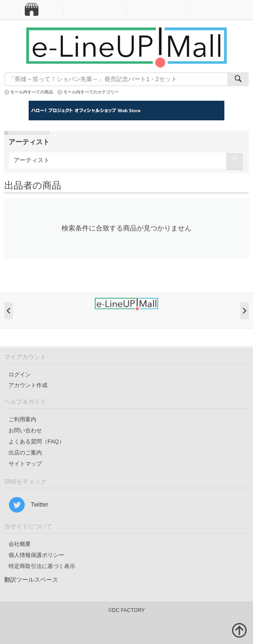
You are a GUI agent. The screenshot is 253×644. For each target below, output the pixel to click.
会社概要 (20, 544)
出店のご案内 (25, 453)
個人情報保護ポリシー (36, 555)
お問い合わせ (25, 430)
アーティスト (32, 160)
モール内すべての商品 (32, 92)
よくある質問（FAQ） (37, 441)
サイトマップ (25, 464)
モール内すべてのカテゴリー (91, 92)
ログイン (20, 374)
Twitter (28, 505)
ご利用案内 (22, 419)
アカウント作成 (28, 385)
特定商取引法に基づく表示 (42, 566)
